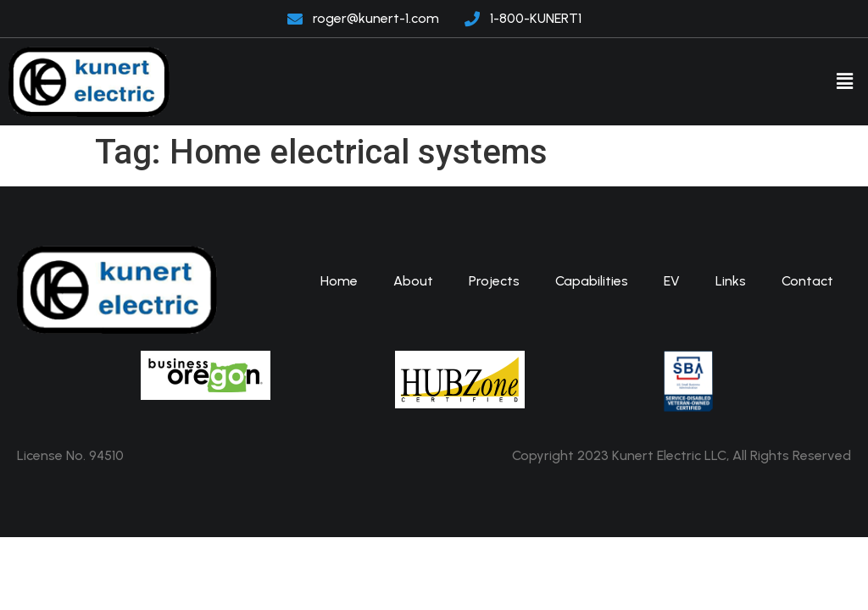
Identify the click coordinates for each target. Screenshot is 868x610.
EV (672, 281)
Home (339, 281)
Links (731, 281)
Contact (807, 281)
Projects (494, 281)
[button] (845, 81)
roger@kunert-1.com (376, 18)
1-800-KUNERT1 (536, 18)
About (413, 281)
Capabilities (592, 281)
